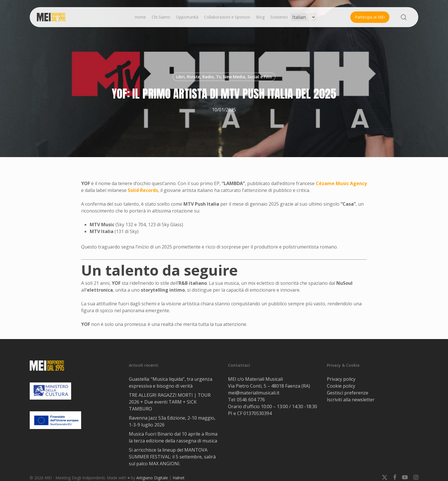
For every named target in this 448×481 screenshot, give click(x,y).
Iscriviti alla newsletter (351, 400)
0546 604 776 (251, 400)
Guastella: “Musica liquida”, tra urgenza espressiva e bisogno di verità (171, 382)
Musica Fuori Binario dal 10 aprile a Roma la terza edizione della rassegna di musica (173, 437)
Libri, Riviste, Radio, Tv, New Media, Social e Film (224, 77)
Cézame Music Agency (341, 183)
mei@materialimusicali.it (254, 393)
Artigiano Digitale (152, 478)
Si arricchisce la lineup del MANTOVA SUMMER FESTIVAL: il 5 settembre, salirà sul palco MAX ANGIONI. (172, 457)
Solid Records (143, 190)
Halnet (179, 478)
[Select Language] (303, 17)
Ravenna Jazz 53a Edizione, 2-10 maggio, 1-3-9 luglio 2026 (172, 421)
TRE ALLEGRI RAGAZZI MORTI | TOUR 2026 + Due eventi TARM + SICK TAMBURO (170, 402)
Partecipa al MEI (370, 17)
